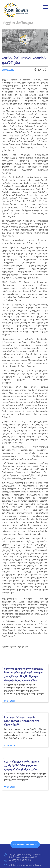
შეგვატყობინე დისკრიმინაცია (25, 844)
